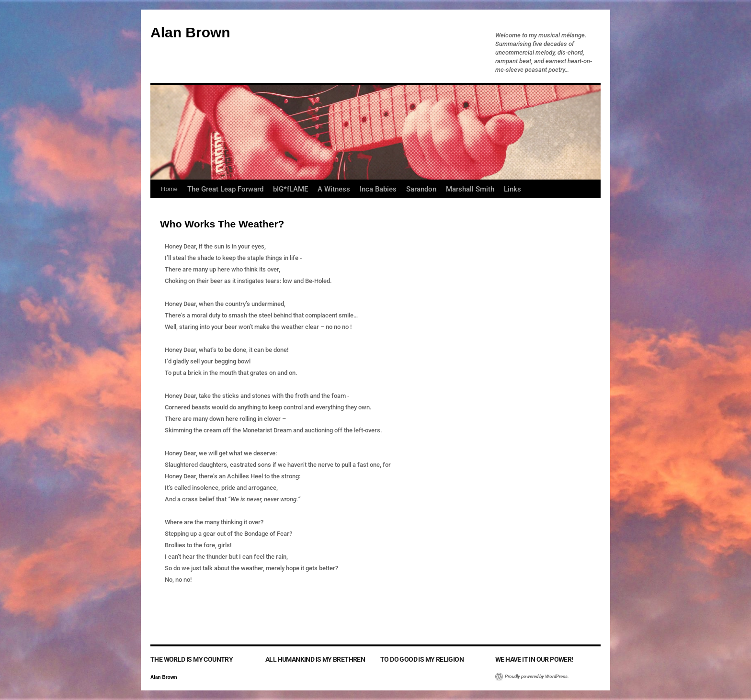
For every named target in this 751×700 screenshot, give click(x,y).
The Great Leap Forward (225, 189)
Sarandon (421, 189)
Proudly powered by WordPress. (537, 676)
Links (512, 189)
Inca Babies (378, 189)
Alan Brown (190, 32)
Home (169, 189)
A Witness (334, 189)
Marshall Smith (470, 189)
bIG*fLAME (290, 189)
